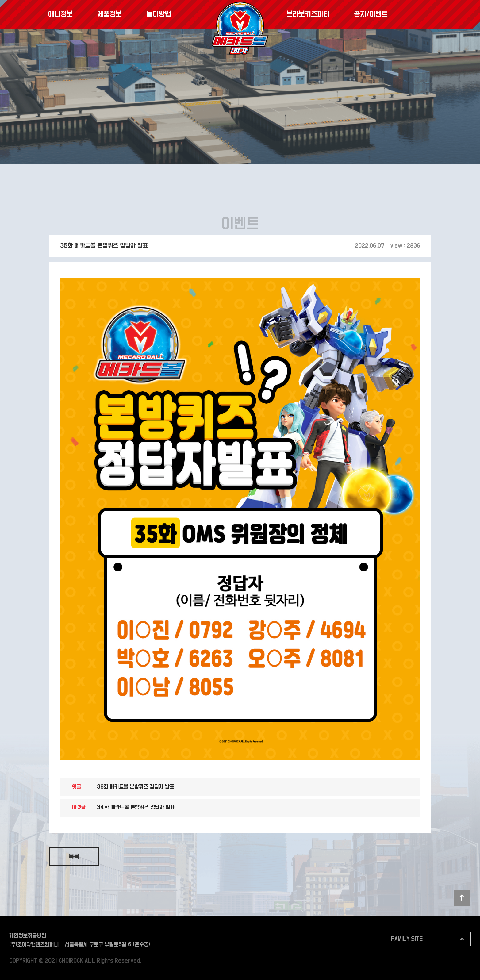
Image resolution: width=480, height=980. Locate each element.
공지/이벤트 (371, 14)
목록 (74, 857)
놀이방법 (159, 14)
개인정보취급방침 (28, 936)
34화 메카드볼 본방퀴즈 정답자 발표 (136, 807)
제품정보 (109, 14)
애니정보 (60, 14)
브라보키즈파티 (308, 14)
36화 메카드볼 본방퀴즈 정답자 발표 (136, 787)
